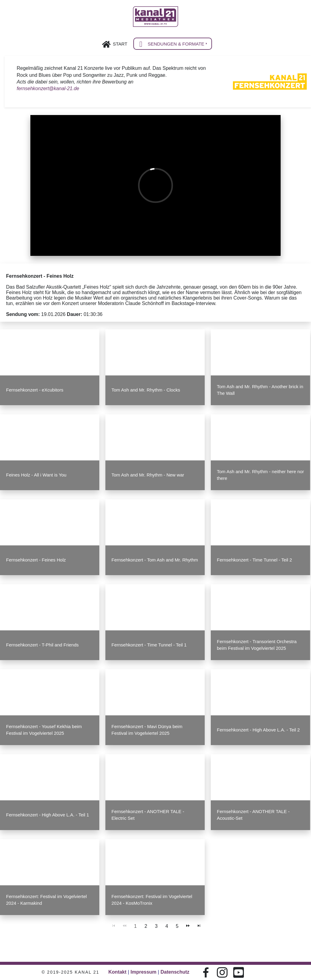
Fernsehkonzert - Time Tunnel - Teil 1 (149, 644)
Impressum (144, 972)
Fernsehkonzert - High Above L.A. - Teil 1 (48, 814)
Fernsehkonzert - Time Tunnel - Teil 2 (254, 560)
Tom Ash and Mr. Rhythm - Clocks (146, 390)
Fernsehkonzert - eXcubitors (35, 390)
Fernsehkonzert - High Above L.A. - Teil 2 (258, 729)
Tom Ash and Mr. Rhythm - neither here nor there (260, 475)
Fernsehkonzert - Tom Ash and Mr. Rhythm (155, 560)
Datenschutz (175, 972)
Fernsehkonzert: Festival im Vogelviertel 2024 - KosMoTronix (152, 899)
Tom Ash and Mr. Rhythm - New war (148, 475)
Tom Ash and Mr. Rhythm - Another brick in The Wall (260, 390)
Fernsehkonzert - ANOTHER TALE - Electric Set (148, 814)
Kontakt (118, 972)
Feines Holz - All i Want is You (36, 475)
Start (120, 44)
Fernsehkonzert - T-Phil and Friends (43, 644)
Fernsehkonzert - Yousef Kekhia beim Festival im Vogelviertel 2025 (44, 729)
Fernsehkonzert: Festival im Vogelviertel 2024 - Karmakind (47, 899)
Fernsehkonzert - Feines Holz (36, 560)
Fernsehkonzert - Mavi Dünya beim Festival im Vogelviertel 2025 (147, 729)
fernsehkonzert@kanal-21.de (48, 89)
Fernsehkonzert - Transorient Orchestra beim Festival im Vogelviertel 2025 (257, 644)
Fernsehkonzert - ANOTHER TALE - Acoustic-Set (253, 814)
